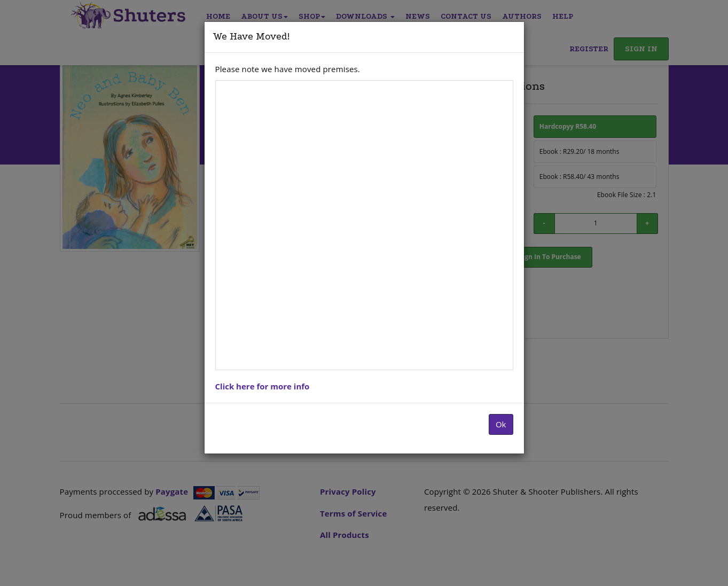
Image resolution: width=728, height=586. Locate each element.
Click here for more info (263, 386)
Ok (501, 424)
